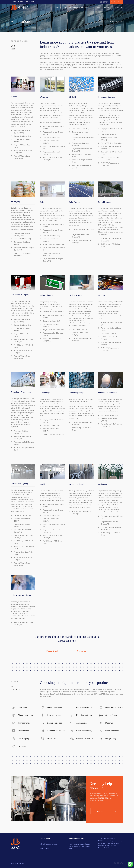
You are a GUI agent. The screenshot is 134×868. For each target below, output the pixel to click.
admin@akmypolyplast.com (49, 844)
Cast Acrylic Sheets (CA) (22, 136)
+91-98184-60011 (103, 798)
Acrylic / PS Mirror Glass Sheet (112, 143)
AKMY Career (45, 848)
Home (112, 21)
